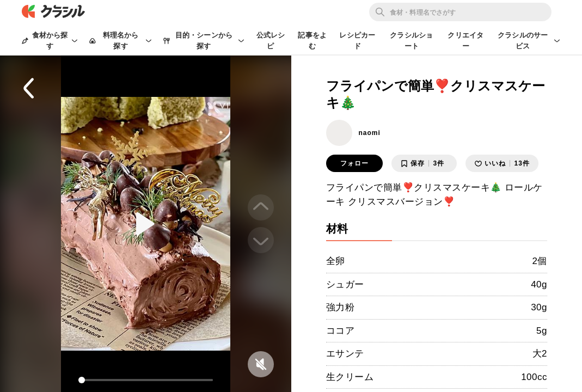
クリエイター (465, 41)
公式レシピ (271, 41)
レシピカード (357, 41)
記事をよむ (312, 41)
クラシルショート (411, 41)
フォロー (354, 163)
